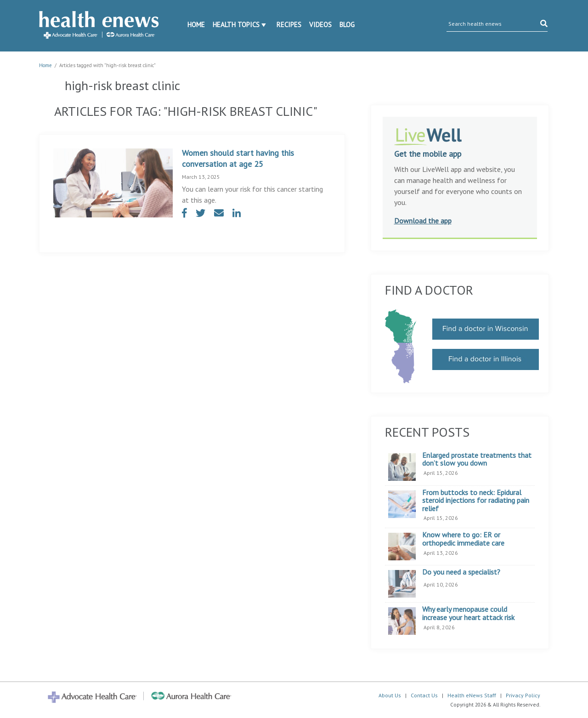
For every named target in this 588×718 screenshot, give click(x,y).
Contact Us (424, 695)
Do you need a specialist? (461, 572)
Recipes (289, 25)
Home (196, 25)
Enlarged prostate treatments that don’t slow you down (477, 459)
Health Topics (236, 25)
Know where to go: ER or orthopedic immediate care (463, 539)
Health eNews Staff (472, 695)
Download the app (423, 221)
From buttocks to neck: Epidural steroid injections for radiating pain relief (476, 501)
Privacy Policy (523, 695)
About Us (390, 695)
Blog (347, 25)
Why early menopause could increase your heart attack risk (468, 613)
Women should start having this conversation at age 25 (238, 158)
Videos (320, 25)
